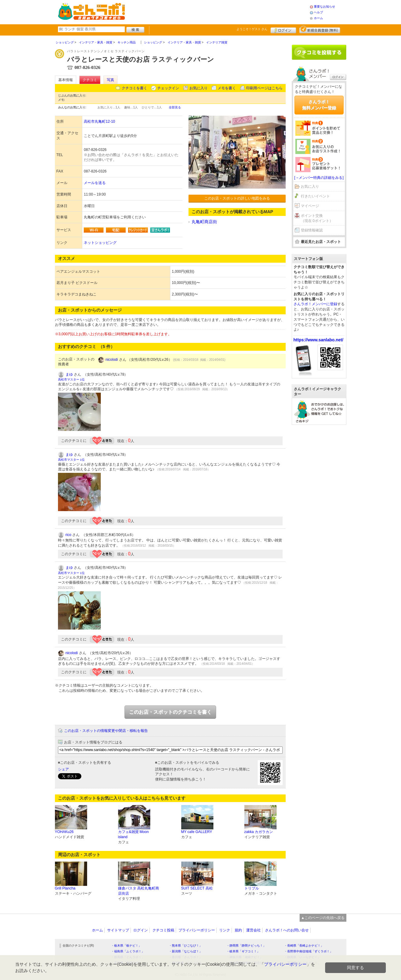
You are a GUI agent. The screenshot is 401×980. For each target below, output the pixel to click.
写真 (110, 80)
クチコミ (90, 80)
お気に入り (199, 88)
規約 (238, 930)
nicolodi (112, 360)
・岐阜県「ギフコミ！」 (243, 951)
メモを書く (227, 88)
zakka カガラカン (259, 832)
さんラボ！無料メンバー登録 (319, 105)
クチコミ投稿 (163, 930)
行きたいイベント (315, 196)
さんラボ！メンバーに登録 (315, 304)
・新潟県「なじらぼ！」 (185, 951)
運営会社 (253, 930)
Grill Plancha (65, 888)
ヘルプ (318, 12)
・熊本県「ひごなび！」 (185, 946)
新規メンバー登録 (320, 29)
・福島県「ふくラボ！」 (128, 951)
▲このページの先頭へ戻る (323, 918)
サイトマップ (118, 930)
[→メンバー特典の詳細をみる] (319, 178)
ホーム (318, 18)
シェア (63, 769)
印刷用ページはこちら (264, 88)
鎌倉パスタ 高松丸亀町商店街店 (139, 891)
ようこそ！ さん (252, 29)
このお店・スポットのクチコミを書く (170, 712)
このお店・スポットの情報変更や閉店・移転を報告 (106, 731)
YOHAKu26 (64, 832)
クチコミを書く (134, 88)
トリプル (252, 888)
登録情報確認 (312, 230)
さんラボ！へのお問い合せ (287, 930)
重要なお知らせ (325, 7)
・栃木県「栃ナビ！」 (126, 946)
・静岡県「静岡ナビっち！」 (246, 946)
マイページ (310, 206)
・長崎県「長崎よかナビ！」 (304, 946)
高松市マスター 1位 (71, 379)
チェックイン (168, 88)
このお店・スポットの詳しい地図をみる (237, 198)
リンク (225, 930)
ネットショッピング (100, 243)
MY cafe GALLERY (197, 832)
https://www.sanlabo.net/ (318, 340)
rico (68, 535)
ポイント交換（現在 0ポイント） (317, 218)
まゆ (69, 374)
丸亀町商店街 (204, 222)
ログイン (283, 29)
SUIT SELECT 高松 (197, 888)
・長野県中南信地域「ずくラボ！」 (308, 951)
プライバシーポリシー (197, 930)
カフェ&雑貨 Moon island (133, 834)
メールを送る (95, 183)
